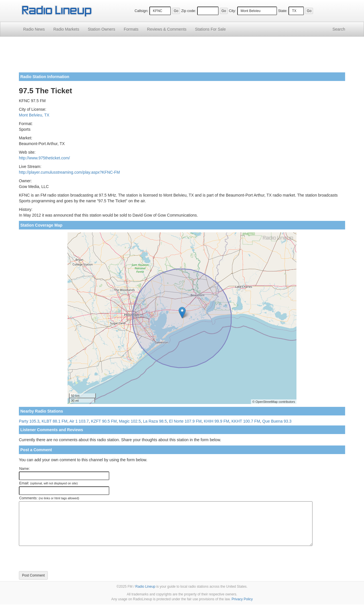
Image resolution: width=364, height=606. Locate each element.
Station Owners (102, 29)
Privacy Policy (242, 599)
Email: (49, 483)
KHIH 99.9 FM (216, 421)
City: (233, 11)
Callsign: (141, 11)
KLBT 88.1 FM (54, 421)
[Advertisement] (182, 57)
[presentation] (62, 559)
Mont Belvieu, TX (34, 115)
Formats (131, 29)
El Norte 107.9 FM (185, 421)
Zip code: (189, 11)
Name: (24, 469)
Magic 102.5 (130, 421)
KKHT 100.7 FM (246, 421)
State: (283, 11)
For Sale (210, 29)
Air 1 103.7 (79, 421)
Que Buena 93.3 (277, 421)
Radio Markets (66, 29)
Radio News (34, 29)
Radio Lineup (145, 587)
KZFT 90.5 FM (104, 421)
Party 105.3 (29, 421)
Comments (167, 29)
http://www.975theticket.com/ (44, 158)
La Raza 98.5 (155, 421)
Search (339, 29)
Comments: (49, 498)
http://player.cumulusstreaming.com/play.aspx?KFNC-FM (69, 172)
